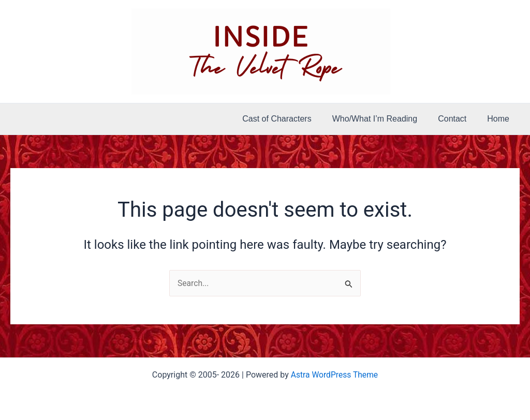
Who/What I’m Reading (385, 119)
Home (500, 119)
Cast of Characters (291, 119)
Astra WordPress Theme (334, 375)
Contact (458, 119)
